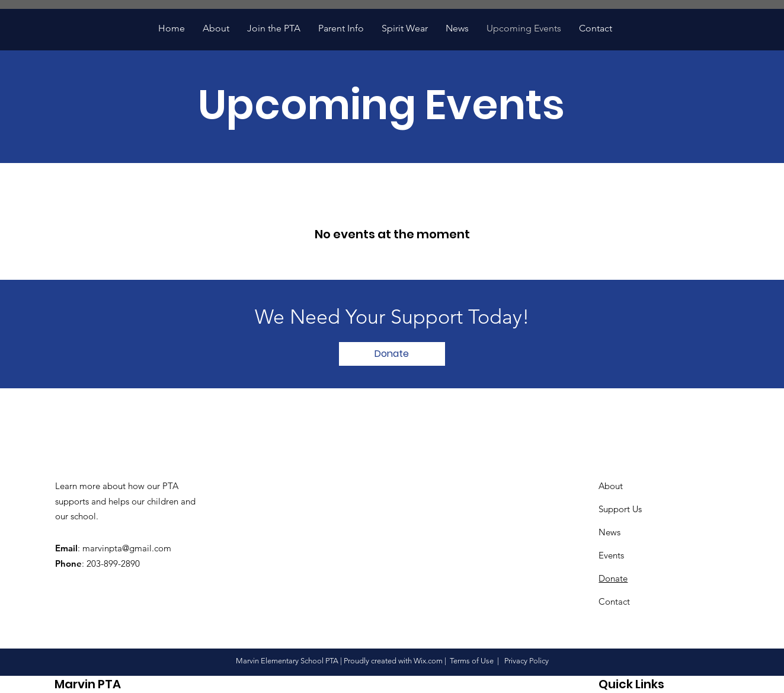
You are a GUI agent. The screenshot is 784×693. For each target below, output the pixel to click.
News (609, 532)
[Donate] (392, 354)
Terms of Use (472, 661)
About (611, 486)
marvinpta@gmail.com (127, 548)
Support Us (620, 509)
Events (611, 555)
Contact (614, 601)
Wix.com (428, 661)
